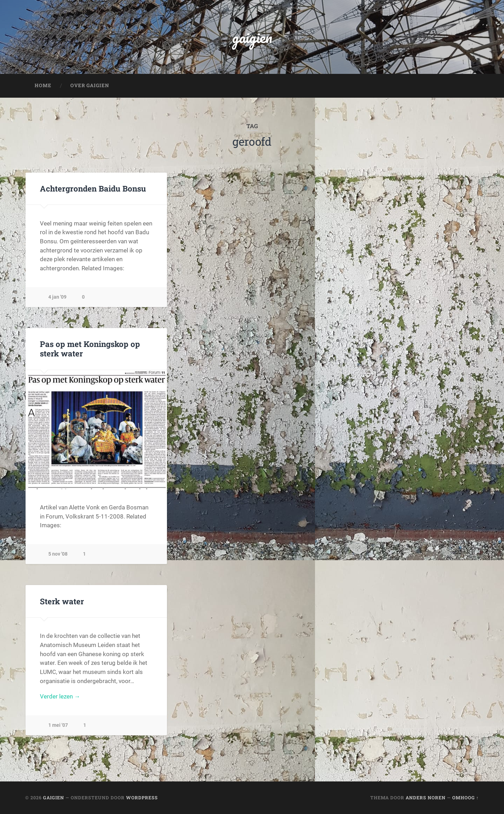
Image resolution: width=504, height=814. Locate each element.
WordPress (142, 798)
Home (43, 85)
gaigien (252, 37)
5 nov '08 (58, 554)
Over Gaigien (90, 85)
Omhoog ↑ (465, 798)
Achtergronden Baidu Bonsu (93, 188)
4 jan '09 (57, 297)
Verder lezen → (60, 696)
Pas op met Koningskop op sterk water (90, 349)
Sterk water (62, 601)
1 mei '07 (58, 725)
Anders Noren (426, 798)
